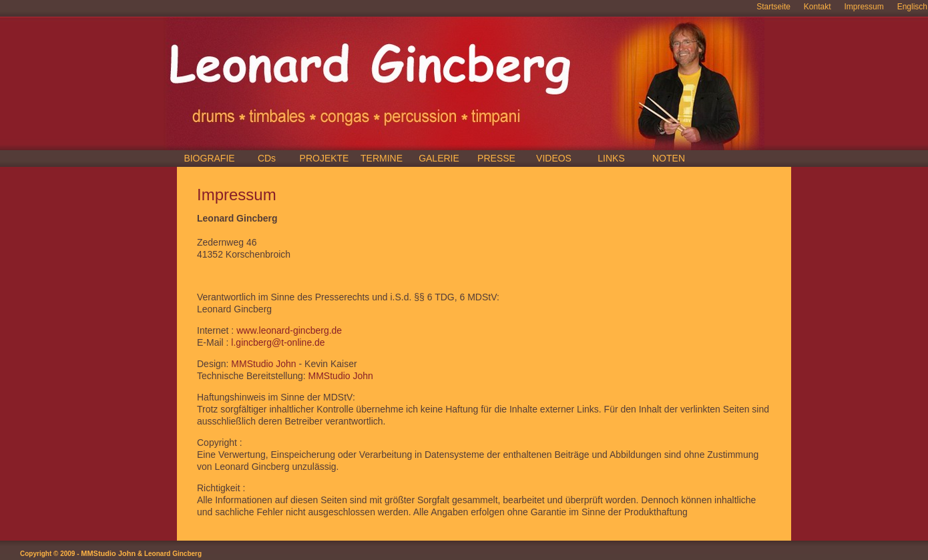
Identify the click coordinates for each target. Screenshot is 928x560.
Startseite (773, 7)
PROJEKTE (324, 158)
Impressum (864, 7)
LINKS (611, 158)
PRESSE (496, 158)
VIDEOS (554, 158)
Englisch (912, 7)
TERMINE (382, 158)
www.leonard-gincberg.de (289, 330)
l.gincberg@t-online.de (278, 342)
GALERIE (439, 158)
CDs (267, 158)
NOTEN (669, 158)
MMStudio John (263, 364)
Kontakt (818, 7)
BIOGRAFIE (209, 158)
